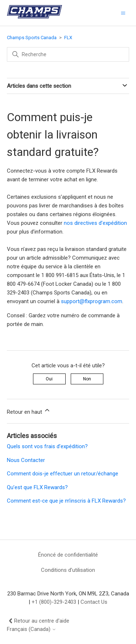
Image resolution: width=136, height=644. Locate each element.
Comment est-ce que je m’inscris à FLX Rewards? (66, 501)
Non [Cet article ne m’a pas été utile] (87, 379)
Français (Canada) (32, 629)
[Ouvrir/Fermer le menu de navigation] (123, 13)
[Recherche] (68, 54)
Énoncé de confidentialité (68, 555)
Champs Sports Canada (32, 38)
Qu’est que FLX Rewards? (37, 487)
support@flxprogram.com (92, 301)
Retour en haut (29, 411)
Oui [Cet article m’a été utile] (49, 379)
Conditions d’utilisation (68, 570)
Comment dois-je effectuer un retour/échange (63, 474)
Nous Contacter (26, 460)
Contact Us (94, 602)
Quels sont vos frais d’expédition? (47, 446)
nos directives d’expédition (95, 223)
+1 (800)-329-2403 (54, 602)
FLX (68, 38)
